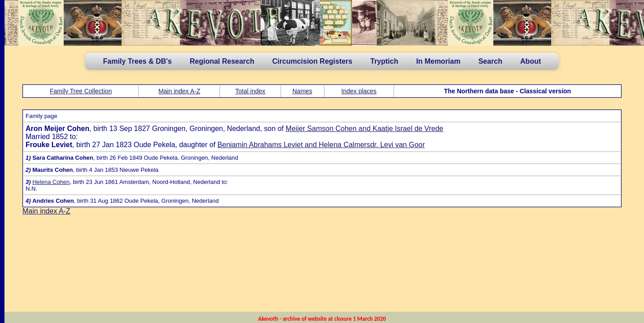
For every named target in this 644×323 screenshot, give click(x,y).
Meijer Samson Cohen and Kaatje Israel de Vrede (365, 129)
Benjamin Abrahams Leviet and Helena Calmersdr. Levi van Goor (321, 145)
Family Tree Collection (81, 91)
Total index (250, 91)
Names (302, 91)
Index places (359, 91)
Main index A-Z (179, 91)
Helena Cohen (51, 182)
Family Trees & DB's (137, 61)
